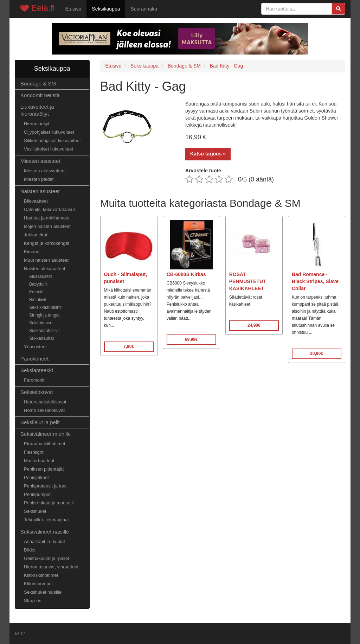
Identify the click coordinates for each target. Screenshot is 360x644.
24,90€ (254, 325)
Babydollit (38, 284)
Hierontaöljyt (37, 124)
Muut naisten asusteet (46, 260)
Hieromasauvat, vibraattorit (51, 567)
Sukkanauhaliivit (44, 331)
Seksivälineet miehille (46, 434)
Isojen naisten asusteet (47, 226)
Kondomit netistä (40, 95)
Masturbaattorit (39, 461)
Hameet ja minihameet (47, 218)
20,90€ (317, 353)
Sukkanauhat (41, 338)
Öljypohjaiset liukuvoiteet (49, 132)
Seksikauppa (106, 9)
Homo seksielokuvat (44, 410)
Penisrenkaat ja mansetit (49, 503)
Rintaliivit (38, 300)
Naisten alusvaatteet (45, 269)
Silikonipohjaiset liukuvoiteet (52, 141)
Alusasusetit (41, 276)
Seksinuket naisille (43, 592)
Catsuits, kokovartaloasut (49, 209)
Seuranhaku (144, 9)
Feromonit (34, 380)
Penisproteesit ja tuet (45, 486)
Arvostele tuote (203, 171)
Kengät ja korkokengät (47, 243)
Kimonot (32, 252)
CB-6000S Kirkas (186, 274)
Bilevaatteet (36, 201)
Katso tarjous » (208, 154)
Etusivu (73, 9)
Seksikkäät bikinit (45, 307)
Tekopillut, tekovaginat (46, 520)
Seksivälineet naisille (45, 532)
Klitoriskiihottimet (41, 575)
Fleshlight (34, 452)
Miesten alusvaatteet (45, 171)
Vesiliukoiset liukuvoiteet (49, 149)
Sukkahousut (41, 323)
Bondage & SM (38, 84)
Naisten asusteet (40, 191)
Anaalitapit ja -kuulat (44, 541)
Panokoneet (34, 359)
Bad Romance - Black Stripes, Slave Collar (315, 281)
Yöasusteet (35, 347)
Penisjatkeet (36, 477)
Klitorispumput (38, 584)
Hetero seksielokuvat (45, 402)
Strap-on (33, 601)
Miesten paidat (39, 179)
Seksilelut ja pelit (40, 422)
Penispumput (37, 494)
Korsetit (36, 292)
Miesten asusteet (40, 161)
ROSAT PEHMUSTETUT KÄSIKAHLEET (248, 281)
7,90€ (129, 346)
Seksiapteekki (37, 370)
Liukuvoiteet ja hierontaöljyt (37, 110)
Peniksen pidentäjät (44, 469)
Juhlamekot (36, 235)
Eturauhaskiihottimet (45, 444)
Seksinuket (35, 511)
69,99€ (191, 339)
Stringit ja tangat (44, 315)
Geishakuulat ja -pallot (46, 558)
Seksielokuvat (37, 392)
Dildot (30, 550)
